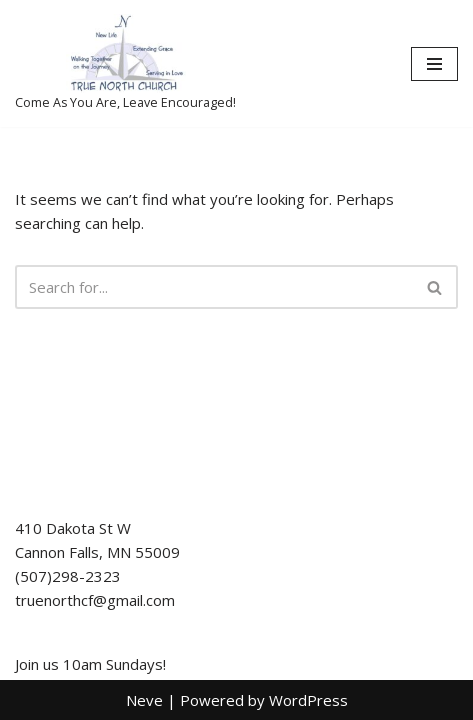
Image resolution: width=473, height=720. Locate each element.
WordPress (308, 700)
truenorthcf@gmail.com (95, 600)
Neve (144, 700)
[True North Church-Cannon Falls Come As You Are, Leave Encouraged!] (125, 63)
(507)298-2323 (68, 576)
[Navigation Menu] (434, 64)
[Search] (214, 287)
